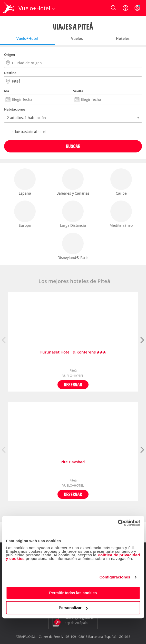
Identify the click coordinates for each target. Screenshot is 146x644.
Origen (9, 55)
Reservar (73, 384)
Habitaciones (15, 109)
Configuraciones (115, 577)
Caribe (121, 182)
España (25, 182)
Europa (25, 214)
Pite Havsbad (73, 462)
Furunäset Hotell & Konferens (73, 352)
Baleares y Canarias (73, 182)
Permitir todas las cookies (73, 593)
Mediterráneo (121, 214)
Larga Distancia (73, 214)
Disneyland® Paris (73, 246)
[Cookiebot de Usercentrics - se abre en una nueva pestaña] (118, 523)
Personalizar (73, 608)
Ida (7, 91)
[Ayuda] (125, 8)
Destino (10, 73)
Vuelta (78, 91)
